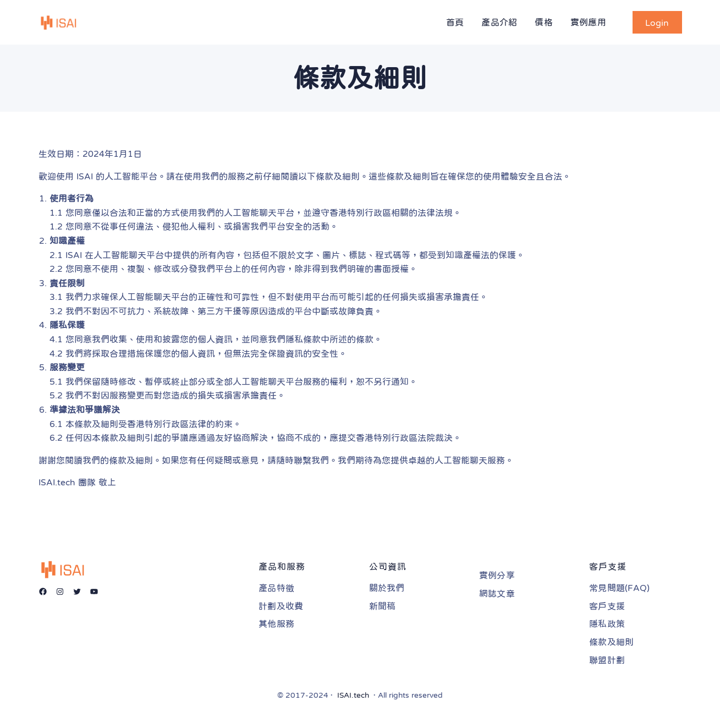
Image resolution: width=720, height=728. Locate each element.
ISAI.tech (353, 695)
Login (657, 23)
